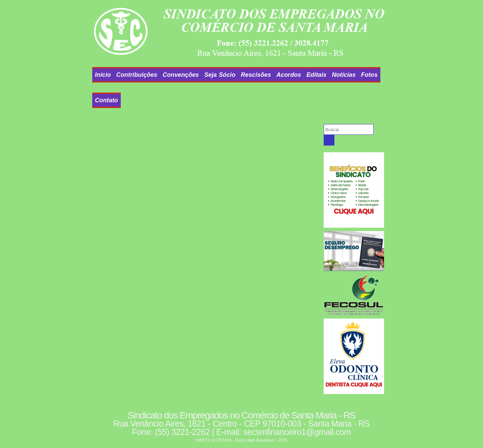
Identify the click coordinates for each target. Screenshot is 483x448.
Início (103, 75)
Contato (106, 100)
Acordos (289, 75)
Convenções (181, 75)
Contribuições (137, 75)
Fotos (369, 75)
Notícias (344, 75)
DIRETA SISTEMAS (214, 440)
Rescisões (256, 75)
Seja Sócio (220, 75)
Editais (317, 75)
